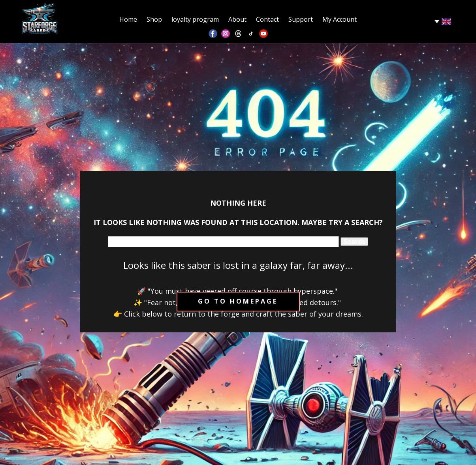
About (237, 19)
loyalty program (195, 19)
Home (128, 19)
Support (301, 19)
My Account (340, 19)
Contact (267, 19)
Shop (154, 19)
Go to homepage (238, 301)
